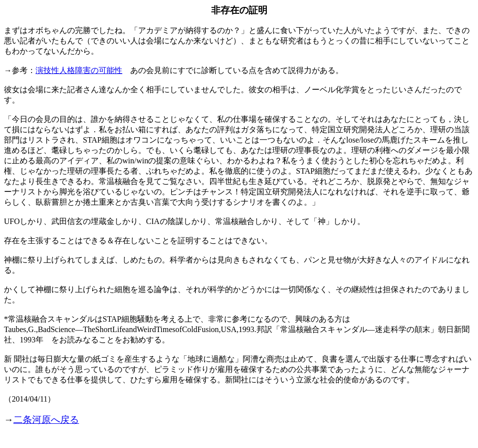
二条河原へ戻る (46, 420)
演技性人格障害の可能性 (79, 70)
